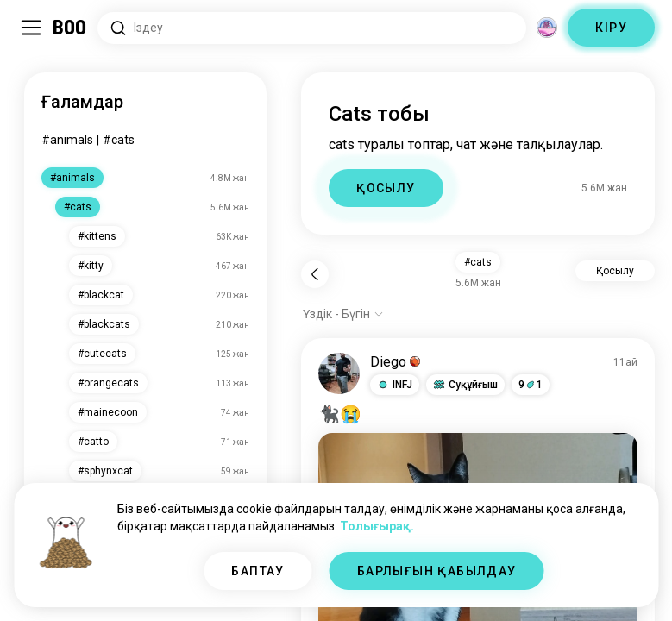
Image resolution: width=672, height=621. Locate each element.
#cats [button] (478, 262)
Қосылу (615, 271)
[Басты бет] (70, 28)
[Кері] (315, 274)
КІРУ (611, 28)
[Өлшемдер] (547, 28)
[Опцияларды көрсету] (343, 314)
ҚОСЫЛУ (386, 188)
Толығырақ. (377, 526)
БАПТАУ (257, 571)
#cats (119, 140)
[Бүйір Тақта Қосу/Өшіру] (31, 28)
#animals (67, 140)
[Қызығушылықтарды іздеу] (312, 28)
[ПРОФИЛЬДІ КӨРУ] (339, 373)
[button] (395, 385)
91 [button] (531, 385)
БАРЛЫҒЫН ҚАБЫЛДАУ (437, 571)
